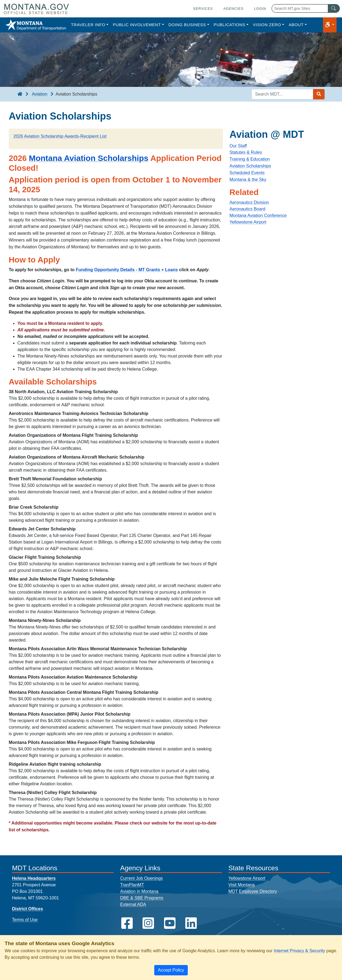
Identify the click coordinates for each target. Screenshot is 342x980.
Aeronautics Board (247, 209)
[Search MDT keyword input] (282, 94)
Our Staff (238, 146)
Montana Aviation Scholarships (89, 158)
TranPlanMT (132, 885)
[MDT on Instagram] (148, 923)
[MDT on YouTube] (170, 923)
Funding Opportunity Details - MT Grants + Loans (127, 270)
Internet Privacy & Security (299, 951)
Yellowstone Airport (248, 222)
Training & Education (250, 159)
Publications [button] (229, 25)
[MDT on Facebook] (127, 923)
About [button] (296, 25)
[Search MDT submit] (319, 94)
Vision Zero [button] (267, 25)
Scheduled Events (247, 173)
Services (203, 9)
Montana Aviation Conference (258, 216)
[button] (330, 25)
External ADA (133, 904)
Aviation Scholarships (250, 166)
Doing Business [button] (187, 25)
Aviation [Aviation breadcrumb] (40, 94)
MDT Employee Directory (253, 891)
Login (260, 9)
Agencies (233, 9)
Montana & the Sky (248, 180)
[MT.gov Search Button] (334, 8)
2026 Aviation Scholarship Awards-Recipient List (60, 136)
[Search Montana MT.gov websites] (306, 8)
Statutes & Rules (246, 152)
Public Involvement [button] (137, 25)
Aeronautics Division (249, 202)
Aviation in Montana (139, 891)
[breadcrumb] (20, 94)
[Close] (171, 970)
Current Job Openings (142, 878)
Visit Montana (242, 885)
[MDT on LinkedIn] (191, 923)
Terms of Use (25, 920)
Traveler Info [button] (88, 25)
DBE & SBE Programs (142, 898)
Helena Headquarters (34, 878)
